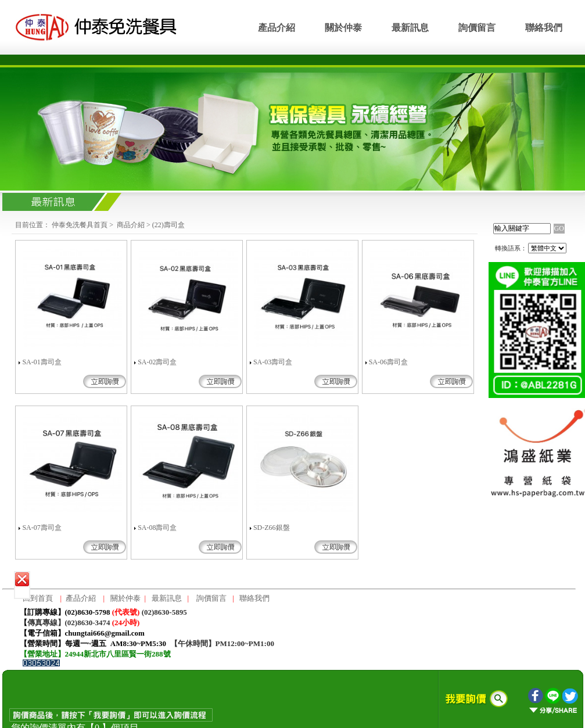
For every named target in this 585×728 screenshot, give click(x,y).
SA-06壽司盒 (388, 362)
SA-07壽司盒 (42, 528)
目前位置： (33, 225)
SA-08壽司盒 (157, 528)
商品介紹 (131, 225)
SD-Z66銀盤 (272, 528)
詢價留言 (477, 28)
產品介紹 (277, 28)
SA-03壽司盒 (273, 362)
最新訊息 (410, 28)
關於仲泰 (343, 28)
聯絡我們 (544, 28)
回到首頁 (38, 598)
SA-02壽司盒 (157, 362)
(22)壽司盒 (168, 225)
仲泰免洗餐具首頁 (80, 225)
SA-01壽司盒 (42, 362)
